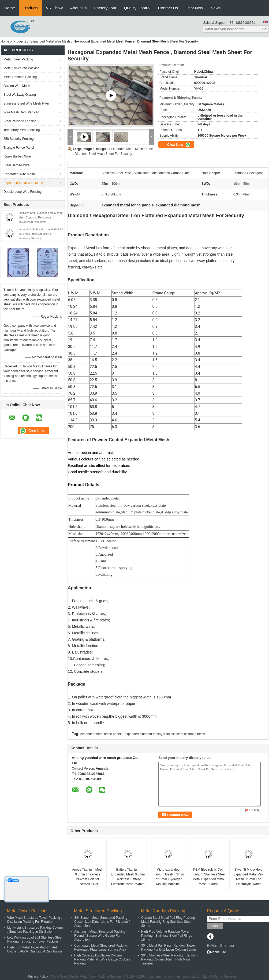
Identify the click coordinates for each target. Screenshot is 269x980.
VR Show (54, 8)
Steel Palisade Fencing (20, 121)
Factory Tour (105, 8)
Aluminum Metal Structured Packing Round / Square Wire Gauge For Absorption (100, 936)
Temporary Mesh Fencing (22, 130)
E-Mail (212, 946)
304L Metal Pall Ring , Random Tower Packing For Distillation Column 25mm (168, 948)
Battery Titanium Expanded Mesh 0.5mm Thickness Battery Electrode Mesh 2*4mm (128, 877)
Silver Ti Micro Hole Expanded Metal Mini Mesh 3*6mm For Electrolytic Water (248, 877)
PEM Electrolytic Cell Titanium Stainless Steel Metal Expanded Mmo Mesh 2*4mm (208, 877)
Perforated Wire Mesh (19, 174)
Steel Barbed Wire (16, 165)
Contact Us (168, 8)
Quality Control (137, 8)
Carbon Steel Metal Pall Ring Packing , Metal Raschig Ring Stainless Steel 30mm (169, 922)
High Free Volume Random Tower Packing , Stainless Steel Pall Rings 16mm (167, 936)
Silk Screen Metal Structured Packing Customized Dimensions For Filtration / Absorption (102, 922)
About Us (79, 8)
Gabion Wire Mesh (17, 86)
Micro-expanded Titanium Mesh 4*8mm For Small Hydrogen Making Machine (168, 877)
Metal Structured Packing (21, 68)
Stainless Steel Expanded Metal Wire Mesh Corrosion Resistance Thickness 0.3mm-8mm (41, 218)
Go (264, 29)
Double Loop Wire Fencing (23, 192)
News (216, 8)
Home (10, 8)
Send (215, 926)
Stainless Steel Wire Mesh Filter (26, 103)
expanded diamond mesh (143, 734)
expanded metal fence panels (101, 734)
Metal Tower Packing (18, 59)
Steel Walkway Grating (20, 95)
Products (30, 8)
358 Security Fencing (19, 139)
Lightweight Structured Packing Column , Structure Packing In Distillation (35, 930)
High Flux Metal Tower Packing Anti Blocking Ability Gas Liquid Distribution (35, 949)
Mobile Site (216, 952)
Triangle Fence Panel (19, 148)
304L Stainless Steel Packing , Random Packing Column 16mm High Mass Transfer (169, 959)
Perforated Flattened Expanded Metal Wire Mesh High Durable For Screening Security (41, 234)
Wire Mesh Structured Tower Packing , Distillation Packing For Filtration (35, 920)
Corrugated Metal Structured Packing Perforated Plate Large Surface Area (101, 948)
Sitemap (227, 946)
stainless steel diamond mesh (184, 734)
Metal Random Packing (20, 77)
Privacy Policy (38, 977)
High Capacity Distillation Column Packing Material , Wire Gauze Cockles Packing (102, 959)
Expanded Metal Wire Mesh (50, 41)
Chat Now (194, 8)
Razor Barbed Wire (17, 156)
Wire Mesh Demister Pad (21, 112)
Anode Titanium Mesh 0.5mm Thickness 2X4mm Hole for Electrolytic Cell (88, 877)
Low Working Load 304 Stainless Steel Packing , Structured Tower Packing (35, 939)
